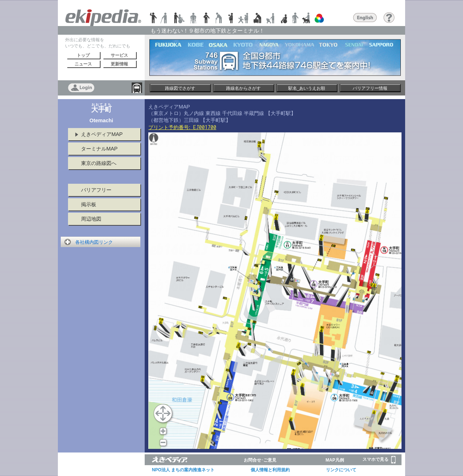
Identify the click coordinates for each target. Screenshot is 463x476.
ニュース (83, 64)
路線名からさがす (243, 88)
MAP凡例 (335, 460)
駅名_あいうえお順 (307, 88)
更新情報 (119, 64)
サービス (119, 55)
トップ (83, 55)
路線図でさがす (180, 88)
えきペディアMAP (102, 134)
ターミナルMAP (99, 149)
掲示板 (89, 204)
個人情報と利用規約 (270, 470)
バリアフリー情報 (370, 88)
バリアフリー (96, 190)
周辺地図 (91, 219)
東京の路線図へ (99, 163)
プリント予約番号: (182, 127)
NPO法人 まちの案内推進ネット (183, 470)
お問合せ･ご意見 (260, 460)
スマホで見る (379, 460)
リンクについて (341, 470)
